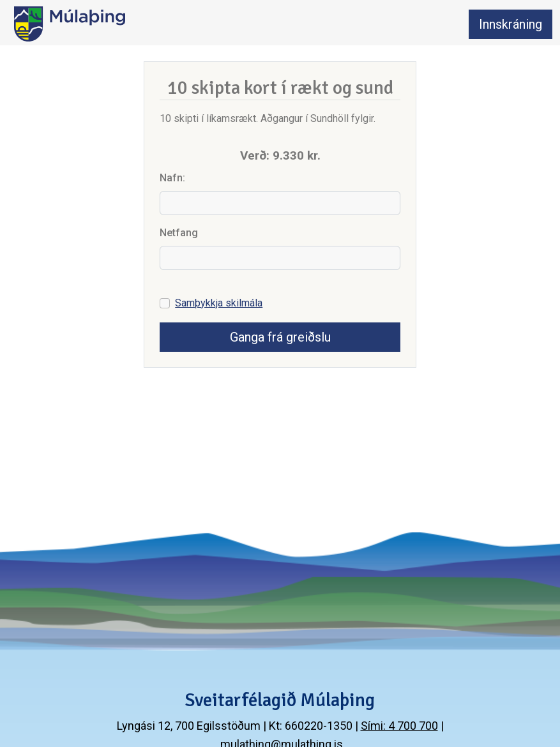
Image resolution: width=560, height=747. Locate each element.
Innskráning (511, 24)
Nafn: (172, 178)
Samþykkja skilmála (219, 303)
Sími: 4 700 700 (399, 726)
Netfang (179, 233)
